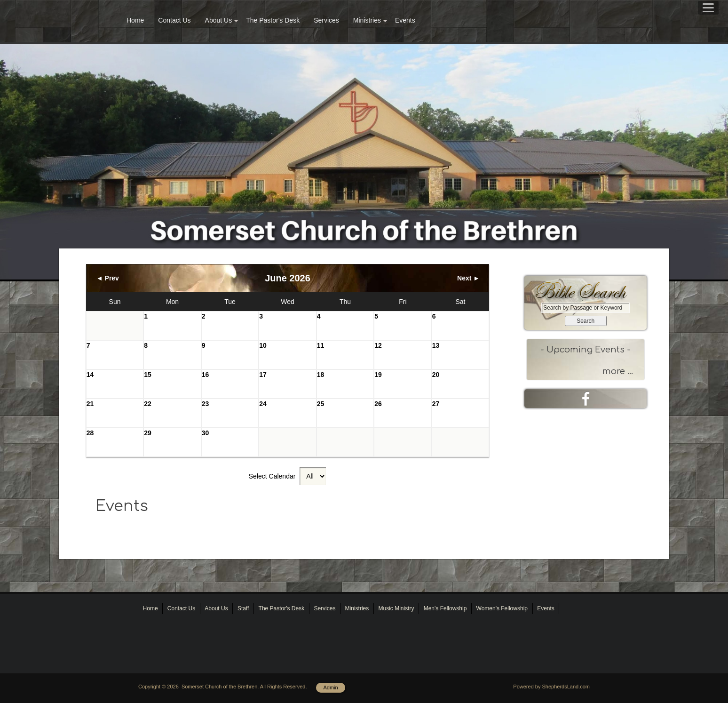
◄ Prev (108, 278)
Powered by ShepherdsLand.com (551, 687)
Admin (330, 687)
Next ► (468, 278)
